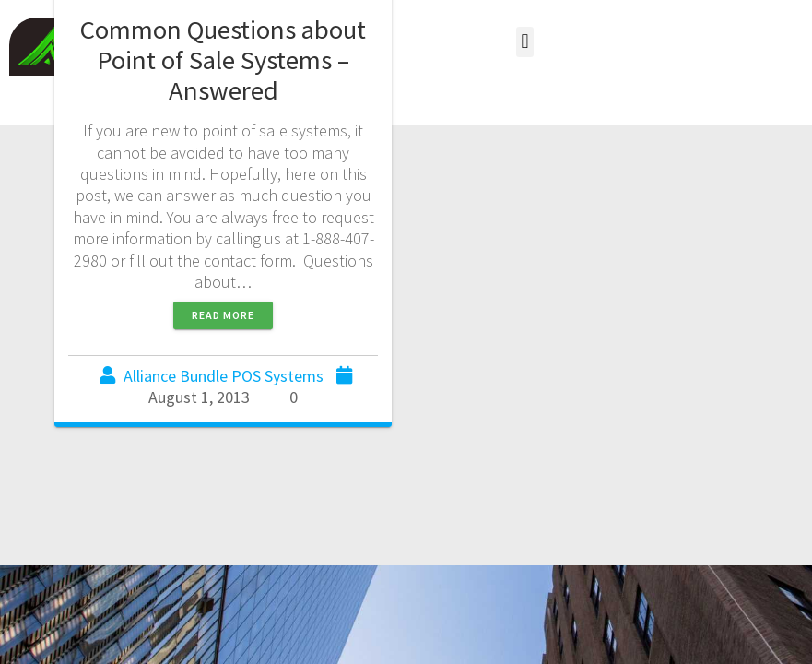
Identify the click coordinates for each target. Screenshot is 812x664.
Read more (223, 315)
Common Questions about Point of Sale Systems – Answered (223, 60)
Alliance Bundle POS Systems (224, 376)
